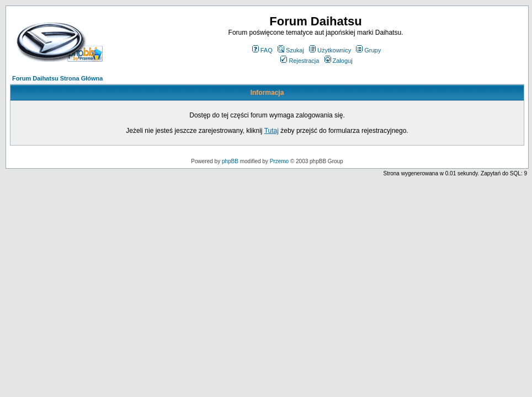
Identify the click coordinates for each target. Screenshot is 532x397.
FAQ (262, 50)
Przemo (279, 161)
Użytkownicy (330, 50)
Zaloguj (339, 61)
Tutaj (272, 131)
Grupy (368, 50)
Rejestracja (300, 61)
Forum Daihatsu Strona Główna (57, 78)
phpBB (230, 161)
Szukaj (291, 50)
